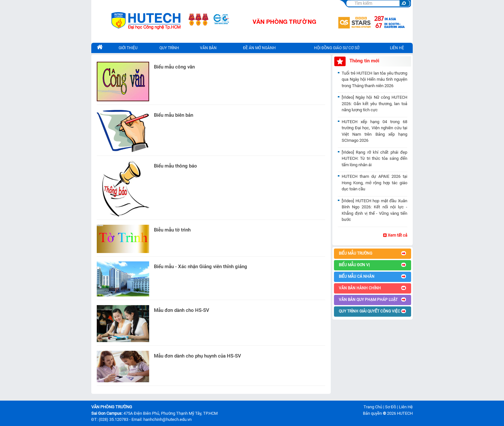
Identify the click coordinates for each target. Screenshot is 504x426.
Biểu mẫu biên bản (174, 115)
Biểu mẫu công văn (174, 67)
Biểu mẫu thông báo (175, 166)
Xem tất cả (395, 235)
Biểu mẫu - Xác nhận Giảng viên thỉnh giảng (201, 267)
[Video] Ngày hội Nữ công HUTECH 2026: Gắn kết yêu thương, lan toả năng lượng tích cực (374, 104)
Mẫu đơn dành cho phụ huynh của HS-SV (198, 356)
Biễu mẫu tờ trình (172, 230)
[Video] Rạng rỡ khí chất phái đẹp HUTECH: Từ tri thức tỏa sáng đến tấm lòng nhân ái (374, 159)
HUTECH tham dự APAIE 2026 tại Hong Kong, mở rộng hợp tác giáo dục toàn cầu (374, 183)
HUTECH (405, 413)
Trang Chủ (373, 407)
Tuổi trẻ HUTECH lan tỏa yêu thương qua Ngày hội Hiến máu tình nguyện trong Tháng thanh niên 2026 (374, 79)
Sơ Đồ (391, 407)
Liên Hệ (406, 407)
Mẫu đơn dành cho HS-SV (182, 310)
